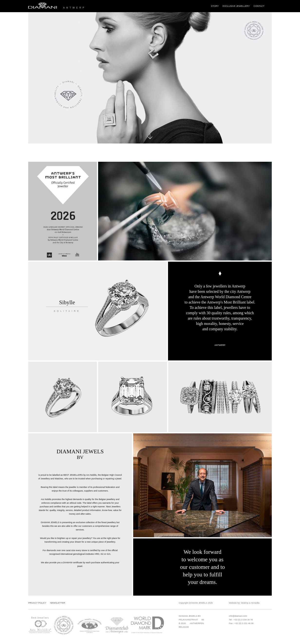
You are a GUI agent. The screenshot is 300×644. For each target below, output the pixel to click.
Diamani (75, 6)
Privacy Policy (37, 603)
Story (215, 6)
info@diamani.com (238, 616)
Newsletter (58, 603)
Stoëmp (245, 603)
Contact (259, 6)
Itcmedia (255, 603)
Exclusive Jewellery (236, 6)
